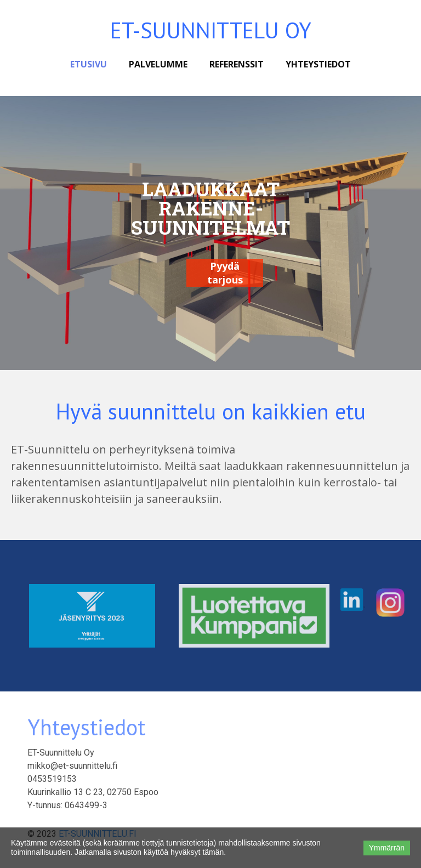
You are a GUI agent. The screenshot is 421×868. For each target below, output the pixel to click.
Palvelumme (158, 64)
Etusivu (89, 64)
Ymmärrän (387, 848)
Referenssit (237, 64)
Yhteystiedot (318, 64)
